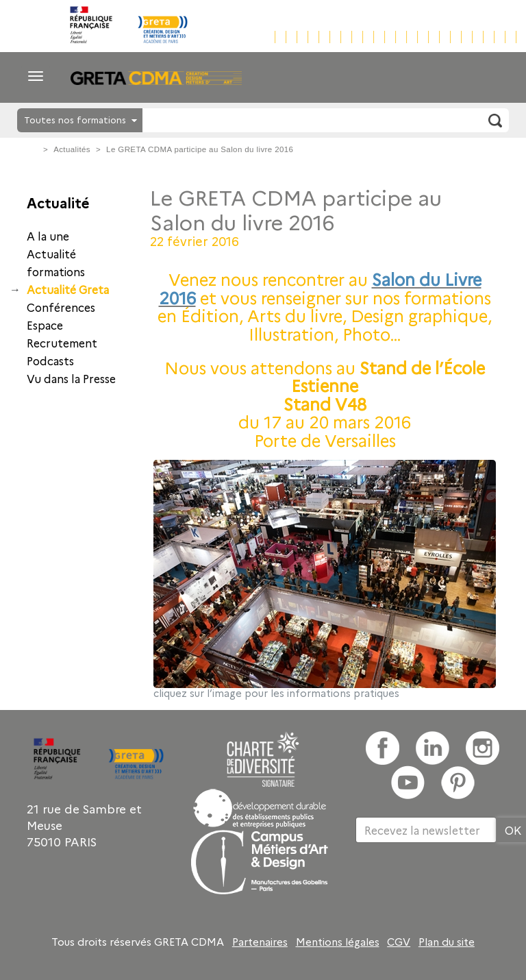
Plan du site (447, 942)
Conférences (61, 307)
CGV (399, 942)
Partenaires (260, 942)
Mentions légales (338, 942)
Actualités (72, 149)
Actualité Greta (68, 289)
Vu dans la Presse (71, 378)
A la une (48, 236)
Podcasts (50, 360)
